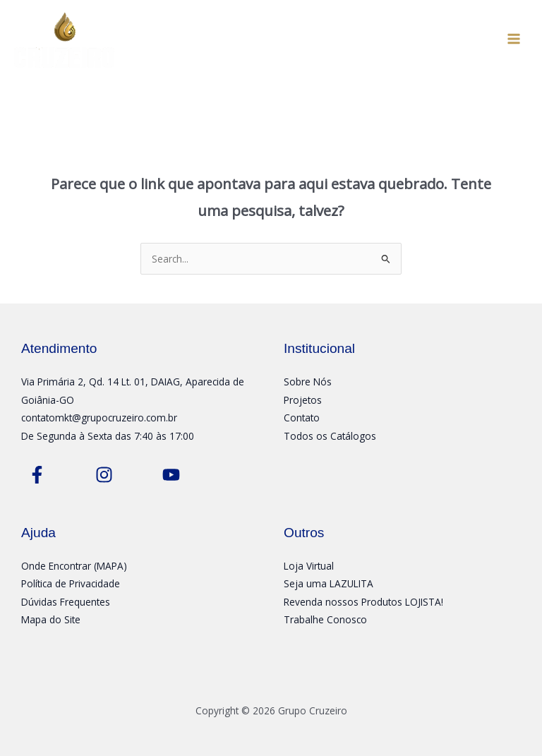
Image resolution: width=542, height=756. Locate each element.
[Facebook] (37, 475)
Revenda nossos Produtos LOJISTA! (363, 602)
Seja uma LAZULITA (329, 583)
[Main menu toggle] (514, 38)
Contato (302, 418)
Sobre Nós (308, 382)
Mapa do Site (51, 619)
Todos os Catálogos (330, 436)
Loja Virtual (309, 566)
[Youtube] (171, 475)
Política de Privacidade (71, 583)
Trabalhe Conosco (325, 619)
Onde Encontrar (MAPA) (74, 566)
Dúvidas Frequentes (66, 602)
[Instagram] (104, 475)
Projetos (303, 400)
